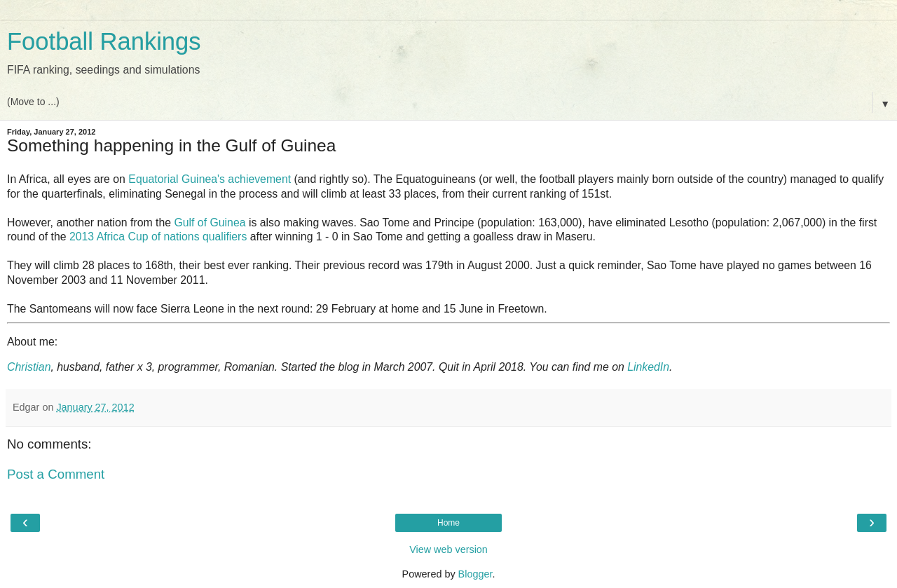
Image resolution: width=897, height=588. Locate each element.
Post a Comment (56, 474)
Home (448, 523)
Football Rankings (104, 41)
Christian (29, 367)
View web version (448, 549)
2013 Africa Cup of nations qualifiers (158, 237)
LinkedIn (648, 367)
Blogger (475, 574)
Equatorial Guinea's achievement (210, 179)
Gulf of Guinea (210, 223)
